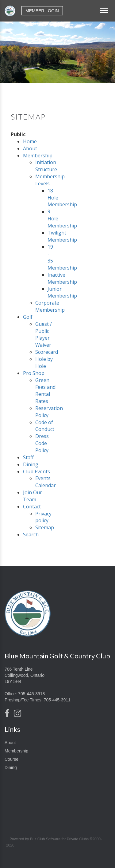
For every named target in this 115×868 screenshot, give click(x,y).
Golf (28, 317)
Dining (31, 464)
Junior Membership (62, 292)
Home (30, 141)
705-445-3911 (57, 700)
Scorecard (47, 352)
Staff (28, 457)
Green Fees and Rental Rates (45, 391)
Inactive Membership (62, 278)
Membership (38, 156)
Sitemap (45, 527)
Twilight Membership (62, 236)
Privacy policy (43, 517)
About (30, 148)
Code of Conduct (45, 426)
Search (31, 535)
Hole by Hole (44, 363)
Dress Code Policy (42, 443)
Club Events (36, 471)
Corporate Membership (50, 306)
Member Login (42, 11)
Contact (32, 507)
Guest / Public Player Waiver (44, 335)
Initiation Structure (46, 166)
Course (11, 759)
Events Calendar (46, 482)
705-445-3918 (31, 694)
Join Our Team (33, 496)
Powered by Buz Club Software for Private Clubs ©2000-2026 (54, 842)
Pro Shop (34, 373)
